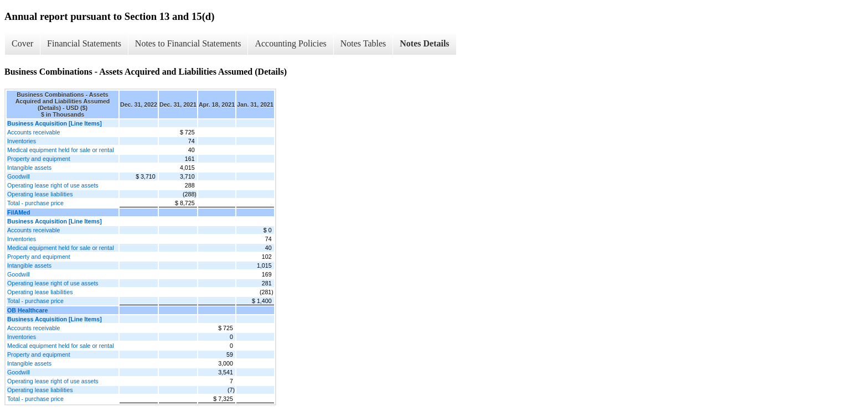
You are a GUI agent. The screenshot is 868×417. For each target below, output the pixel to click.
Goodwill (19, 176)
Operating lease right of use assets (53, 185)
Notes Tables (363, 43)
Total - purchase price (35, 203)
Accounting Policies (290, 43)
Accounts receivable (33, 132)
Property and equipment (39, 159)
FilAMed (19, 212)
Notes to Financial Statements (188, 43)
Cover (22, 43)
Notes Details (424, 43)
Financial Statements (84, 43)
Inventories (22, 141)
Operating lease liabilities (40, 194)
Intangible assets (29, 168)
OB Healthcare (27, 310)
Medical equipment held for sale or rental (61, 150)
